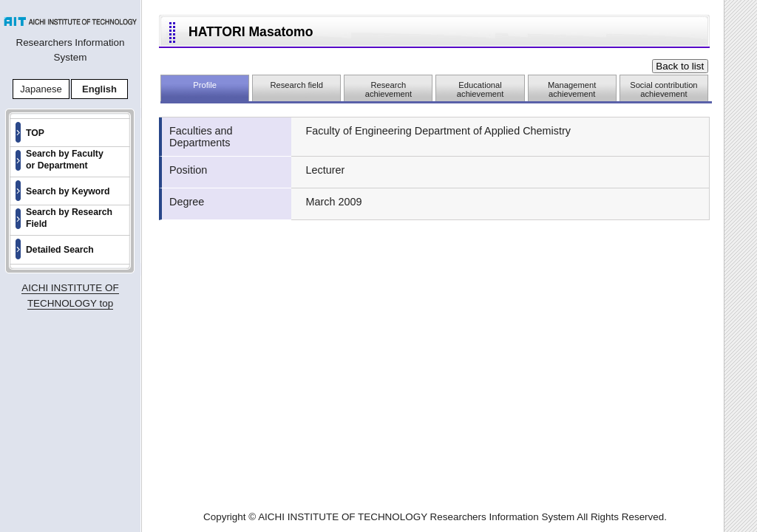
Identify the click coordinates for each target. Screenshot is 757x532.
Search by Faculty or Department (65, 160)
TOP (35, 133)
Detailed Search (60, 250)
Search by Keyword (68, 191)
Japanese (41, 89)
